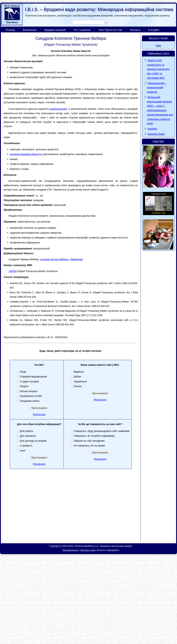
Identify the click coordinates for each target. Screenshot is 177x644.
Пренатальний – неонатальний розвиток (157, 88)
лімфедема (76, 259)
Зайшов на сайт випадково (89, 441)
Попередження (70, 550)
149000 (13, 271)
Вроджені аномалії (55, 30)
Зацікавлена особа (31, 396)
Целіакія (152, 129)
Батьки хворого (29, 391)
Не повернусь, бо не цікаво (89, 446)
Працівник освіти (30, 401)
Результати (39, 414)
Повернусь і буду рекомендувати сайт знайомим (102, 431)
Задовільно (80, 381)
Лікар (23, 372)
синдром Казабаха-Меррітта (26, 154)
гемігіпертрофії (58, 109)
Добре (77, 377)
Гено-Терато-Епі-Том (110, 30)
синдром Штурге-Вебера (54, 259)
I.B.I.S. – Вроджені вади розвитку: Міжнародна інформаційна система (99, 9)
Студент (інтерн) (29, 381)
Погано (78, 386)
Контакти (135, 30)
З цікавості (26, 446)
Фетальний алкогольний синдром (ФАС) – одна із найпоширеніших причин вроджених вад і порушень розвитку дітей (160, 110)
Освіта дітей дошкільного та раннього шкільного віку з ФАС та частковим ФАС (158, 69)
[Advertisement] (71, 515)
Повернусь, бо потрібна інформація (94, 436)
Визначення (30, 30)
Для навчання (28, 436)
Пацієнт (24, 386)
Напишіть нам (87, 550)
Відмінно (79, 372)
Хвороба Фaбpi (156, 134)
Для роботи (27, 431)
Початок (10, 30)
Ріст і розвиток (82, 30)
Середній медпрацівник (34, 377)
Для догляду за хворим (33, 441)
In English (154, 30)
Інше (23, 451)
